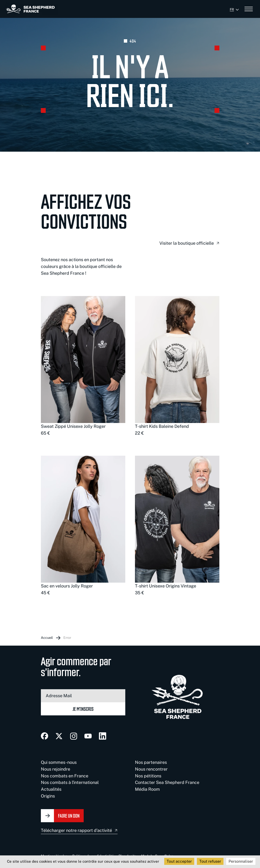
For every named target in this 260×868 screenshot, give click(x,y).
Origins (48, 796)
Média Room (147, 789)
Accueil (47, 638)
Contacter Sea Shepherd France (167, 782)
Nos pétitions (148, 776)
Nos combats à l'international (70, 782)
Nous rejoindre (56, 769)
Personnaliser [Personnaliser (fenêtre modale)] (241, 861)
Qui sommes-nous (59, 762)
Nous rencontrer (151, 769)
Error (67, 638)
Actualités (51, 789)
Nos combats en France (65, 776)
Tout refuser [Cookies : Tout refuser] (210, 861)
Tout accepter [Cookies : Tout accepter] (179, 861)
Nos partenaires (151, 762)
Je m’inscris (83, 709)
